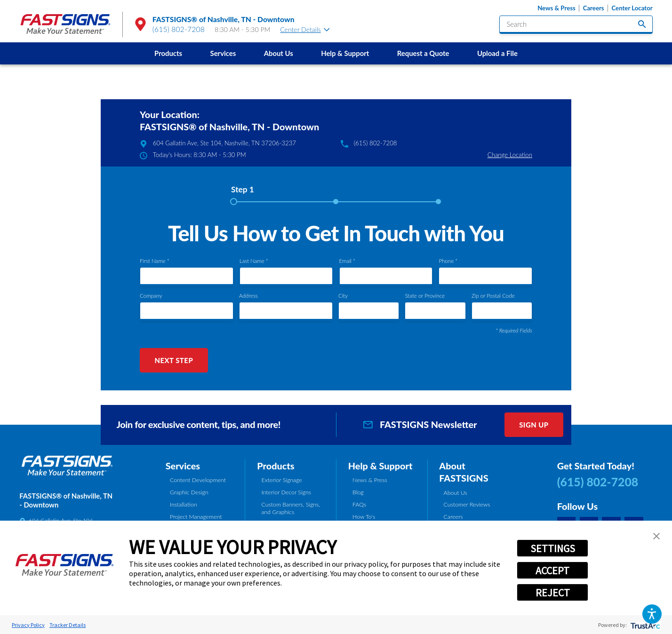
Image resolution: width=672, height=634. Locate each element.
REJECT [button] (553, 593)
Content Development (198, 480)
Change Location (510, 155)
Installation (184, 504)
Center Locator (632, 8)
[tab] (243, 193)
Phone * (448, 261)
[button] (652, 614)
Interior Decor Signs (286, 492)
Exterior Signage (281, 480)
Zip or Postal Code (493, 296)
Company (151, 296)
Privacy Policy (28, 625)
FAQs (359, 504)
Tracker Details (68, 625)
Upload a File (497, 53)
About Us (279, 53)
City (343, 296)
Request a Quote (423, 53)
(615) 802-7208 (179, 29)
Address (248, 296)
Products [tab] (276, 466)
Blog (358, 492)
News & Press (556, 8)
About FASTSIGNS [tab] (464, 472)
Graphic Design (189, 492)
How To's (364, 517)
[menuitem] (168, 53)
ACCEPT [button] (552, 571)
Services (223, 53)
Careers (594, 8)
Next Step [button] (174, 360)
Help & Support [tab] (380, 466)
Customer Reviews (467, 504)
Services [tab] (183, 466)
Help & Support (345, 53)
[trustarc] (644, 625)
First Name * (155, 261)
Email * (348, 261)
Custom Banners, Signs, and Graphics (291, 508)
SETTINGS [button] (553, 548)
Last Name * (254, 261)
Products (168, 53)
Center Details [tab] (305, 29)
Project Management (196, 517)
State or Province (425, 296)
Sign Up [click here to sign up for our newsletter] (534, 425)
